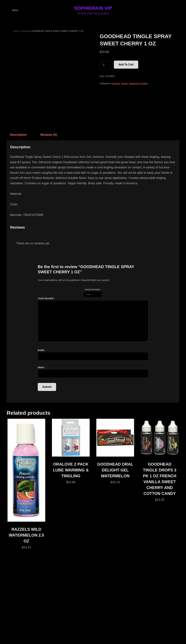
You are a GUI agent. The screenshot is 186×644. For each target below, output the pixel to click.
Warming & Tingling (138, 83)
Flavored (25, 31)
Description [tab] (18, 135)
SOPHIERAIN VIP (93, 8)
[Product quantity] (105, 65)
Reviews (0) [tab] (49, 135)
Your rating (93, 290)
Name (42, 350)
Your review (46, 299)
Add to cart (126, 65)
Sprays (124, 83)
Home (16, 31)
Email (42, 368)
